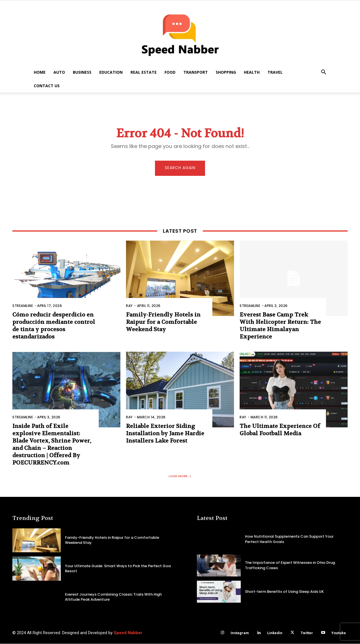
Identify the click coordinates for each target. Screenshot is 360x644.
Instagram (240, 633)
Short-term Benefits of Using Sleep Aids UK (284, 592)
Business (82, 72)
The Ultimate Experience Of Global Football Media (280, 430)
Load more (180, 476)
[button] (323, 73)
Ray (129, 306)
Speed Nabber (128, 633)
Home (40, 72)
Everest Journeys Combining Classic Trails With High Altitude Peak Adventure (113, 597)
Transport (196, 72)
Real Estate (144, 72)
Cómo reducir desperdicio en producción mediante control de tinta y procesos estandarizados (54, 326)
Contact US (47, 86)
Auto (59, 72)
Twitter (307, 633)
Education (111, 72)
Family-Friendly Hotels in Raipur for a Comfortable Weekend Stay (163, 323)
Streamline (23, 306)
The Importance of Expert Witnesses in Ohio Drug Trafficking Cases (290, 565)
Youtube (339, 633)
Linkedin (275, 633)
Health (252, 72)
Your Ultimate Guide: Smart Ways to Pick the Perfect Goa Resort (118, 569)
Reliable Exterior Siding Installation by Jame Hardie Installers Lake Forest (165, 434)
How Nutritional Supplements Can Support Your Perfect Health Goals (289, 539)
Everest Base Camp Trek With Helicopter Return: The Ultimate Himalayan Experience (280, 326)
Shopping (226, 72)
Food (170, 72)
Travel (275, 72)
